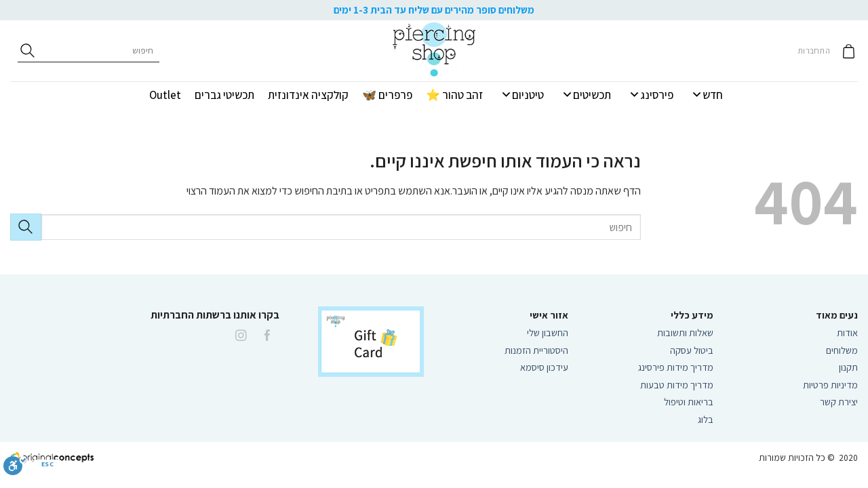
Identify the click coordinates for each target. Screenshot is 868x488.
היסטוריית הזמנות (536, 350)
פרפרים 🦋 (387, 95)
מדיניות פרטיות (830, 385)
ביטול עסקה (692, 350)
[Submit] (26, 227)
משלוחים (842, 350)
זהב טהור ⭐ (454, 95)
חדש (707, 95)
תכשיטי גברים (224, 95)
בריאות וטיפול (689, 402)
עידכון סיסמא (544, 367)
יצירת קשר (838, 402)
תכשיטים (586, 95)
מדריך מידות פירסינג (676, 367)
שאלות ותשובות (685, 332)
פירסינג (651, 95)
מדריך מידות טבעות (677, 385)
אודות (847, 332)
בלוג (706, 419)
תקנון (848, 367)
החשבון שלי (548, 332)
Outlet (165, 95)
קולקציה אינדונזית (308, 95)
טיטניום (522, 95)
